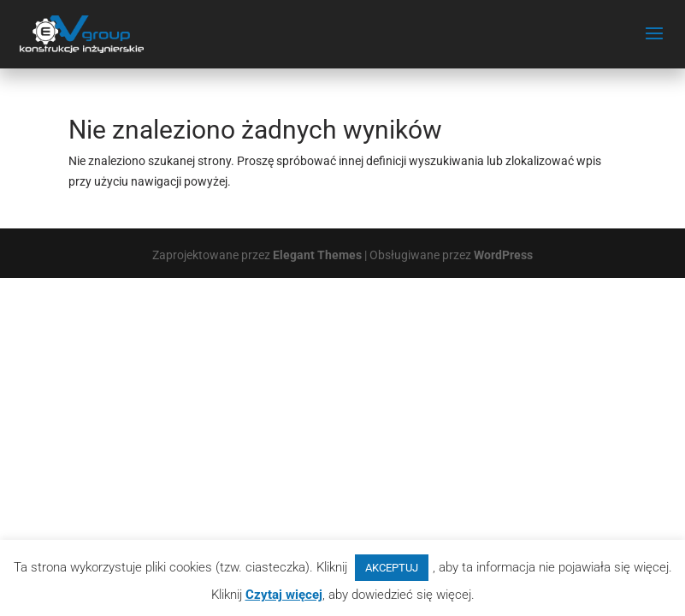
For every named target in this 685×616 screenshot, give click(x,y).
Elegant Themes (317, 255)
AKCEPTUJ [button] (392, 568)
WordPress (503, 255)
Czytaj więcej (284, 595)
